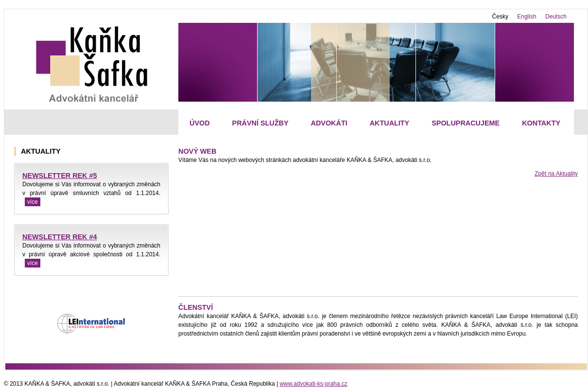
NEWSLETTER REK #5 (60, 176)
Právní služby (260, 123)
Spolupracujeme (466, 123)
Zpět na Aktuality (556, 174)
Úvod (200, 123)
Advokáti (329, 123)
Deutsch (556, 17)
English (527, 17)
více (33, 202)
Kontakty (541, 123)
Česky (500, 17)
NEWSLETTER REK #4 (60, 237)
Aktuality (390, 123)
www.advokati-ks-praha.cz (313, 384)
